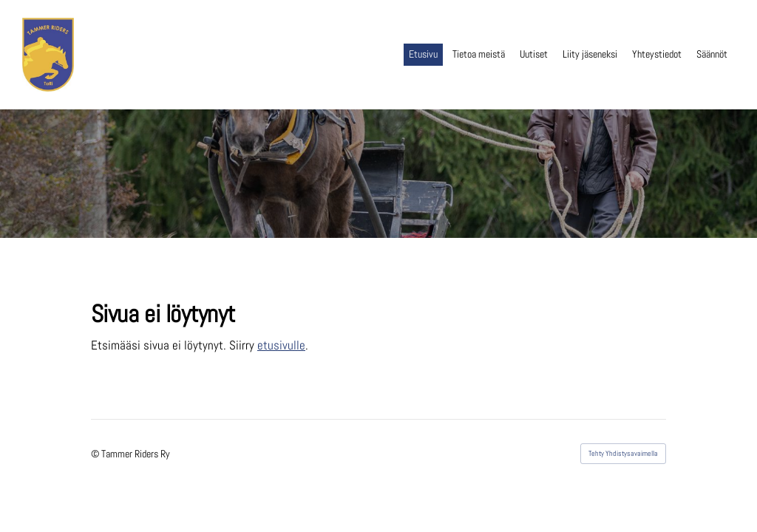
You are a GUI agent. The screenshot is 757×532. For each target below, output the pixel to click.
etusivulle (281, 345)
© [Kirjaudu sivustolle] (96, 454)
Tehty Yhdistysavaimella (623, 453)
